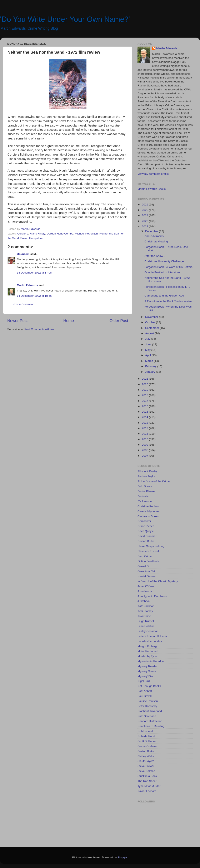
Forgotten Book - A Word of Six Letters (169, 267)
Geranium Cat (146, 571)
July (148, 339)
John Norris (145, 591)
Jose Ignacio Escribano (152, 596)
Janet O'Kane (146, 586)
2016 (145, 406)
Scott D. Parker (147, 741)
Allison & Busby (147, 471)
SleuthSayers (146, 761)
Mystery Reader (147, 666)
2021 (145, 379)
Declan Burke (146, 541)
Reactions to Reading (151, 726)
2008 (145, 450)
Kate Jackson (146, 606)
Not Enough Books (149, 686)
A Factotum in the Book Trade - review (168, 301)
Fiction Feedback (148, 561)
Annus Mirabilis (154, 236)
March (149, 361)
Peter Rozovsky (147, 706)
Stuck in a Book (147, 776)
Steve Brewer (146, 766)
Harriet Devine (146, 576)
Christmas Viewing (156, 241)
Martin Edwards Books (152, 189)
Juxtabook (144, 601)
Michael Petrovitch (86, 234)
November (152, 317)
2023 (145, 221)
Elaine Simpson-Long (151, 546)
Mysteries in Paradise (151, 661)
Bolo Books (145, 486)
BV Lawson (145, 501)
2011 (145, 434)
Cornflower (144, 521)
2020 (145, 384)
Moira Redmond (147, 651)
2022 (145, 226)
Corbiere (23, 234)
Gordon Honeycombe (60, 234)
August (150, 333)
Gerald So (144, 566)
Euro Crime (145, 556)
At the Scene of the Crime (154, 481)
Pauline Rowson (148, 701)
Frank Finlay (37, 234)
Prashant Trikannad (150, 711)
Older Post (119, 321)
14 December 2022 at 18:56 (34, 296)
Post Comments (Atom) (39, 329)
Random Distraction (150, 721)
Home (69, 321)
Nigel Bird (144, 681)
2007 (145, 456)
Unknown (23, 254)
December (152, 231)
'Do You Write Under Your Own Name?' (65, 19)
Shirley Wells (146, 756)
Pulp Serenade (147, 716)
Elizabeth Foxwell (148, 551)
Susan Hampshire (32, 238)
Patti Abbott (145, 691)
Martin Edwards (27, 285)
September (152, 328)
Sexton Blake (146, 751)
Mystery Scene (147, 671)
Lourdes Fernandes (150, 641)
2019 (145, 390)
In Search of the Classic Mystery (158, 581)
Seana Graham (147, 746)
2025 (145, 210)
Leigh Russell (146, 621)
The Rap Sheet (147, 781)
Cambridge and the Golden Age (164, 296)
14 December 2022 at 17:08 (34, 273)
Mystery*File (145, 676)
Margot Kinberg (147, 646)
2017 (145, 401)
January (151, 372)
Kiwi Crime (144, 616)
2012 (145, 428)
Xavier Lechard (147, 791)
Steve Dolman (146, 771)
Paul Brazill (145, 696)
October (151, 322)
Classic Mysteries (148, 511)
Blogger (122, 857)
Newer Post (17, 321)
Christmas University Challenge (164, 261)
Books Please (146, 491)
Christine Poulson (149, 506)
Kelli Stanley (145, 611)
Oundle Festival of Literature (162, 272)
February (151, 366)
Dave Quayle (146, 531)
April (148, 355)
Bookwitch (144, 496)
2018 (145, 395)
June (149, 344)
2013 (145, 423)
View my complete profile (153, 174)
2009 (145, 445)
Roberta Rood (146, 736)
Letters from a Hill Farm (152, 636)
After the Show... (155, 256)
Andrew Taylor (146, 476)
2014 (145, 417)
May (148, 350)
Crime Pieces (146, 526)
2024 (145, 215)
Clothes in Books (148, 516)
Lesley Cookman (148, 631)
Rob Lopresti (146, 731)
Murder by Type (147, 656)
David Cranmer (147, 536)
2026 (145, 205)
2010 (145, 439)
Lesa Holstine (146, 626)
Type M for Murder (149, 786)
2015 (145, 412)
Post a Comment (23, 304)
